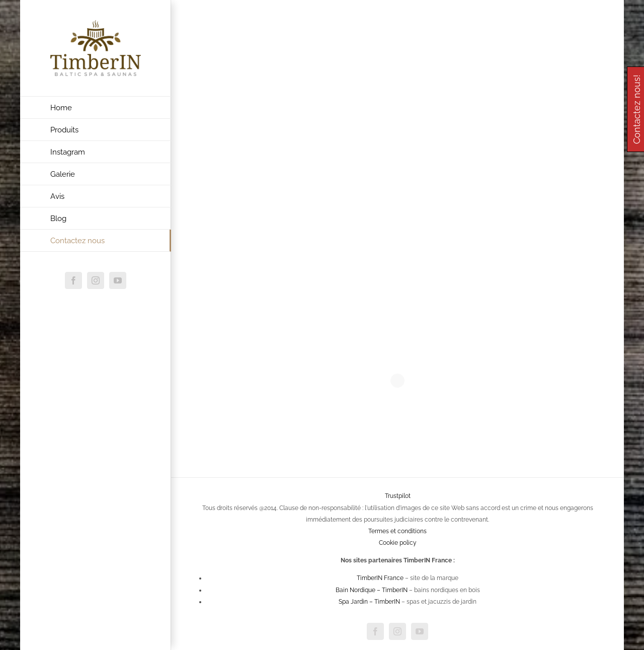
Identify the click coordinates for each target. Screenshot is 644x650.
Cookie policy (398, 543)
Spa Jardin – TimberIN (369, 602)
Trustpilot (398, 496)
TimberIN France (380, 578)
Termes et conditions (397, 531)
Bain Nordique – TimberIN (372, 590)
